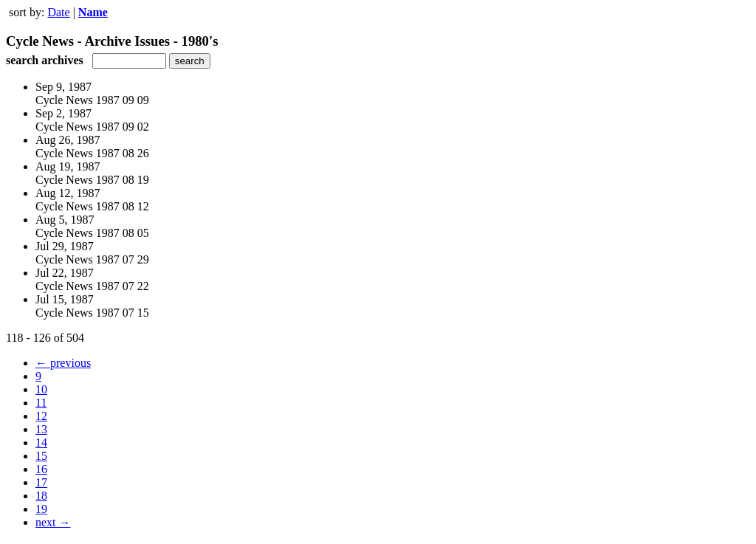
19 (41, 509)
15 (41, 456)
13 (41, 429)
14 (41, 443)
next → (53, 522)
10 (41, 389)
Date (58, 12)
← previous (63, 363)
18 (41, 496)
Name (93, 12)
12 (41, 416)
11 (41, 403)
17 (41, 482)
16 (41, 469)
